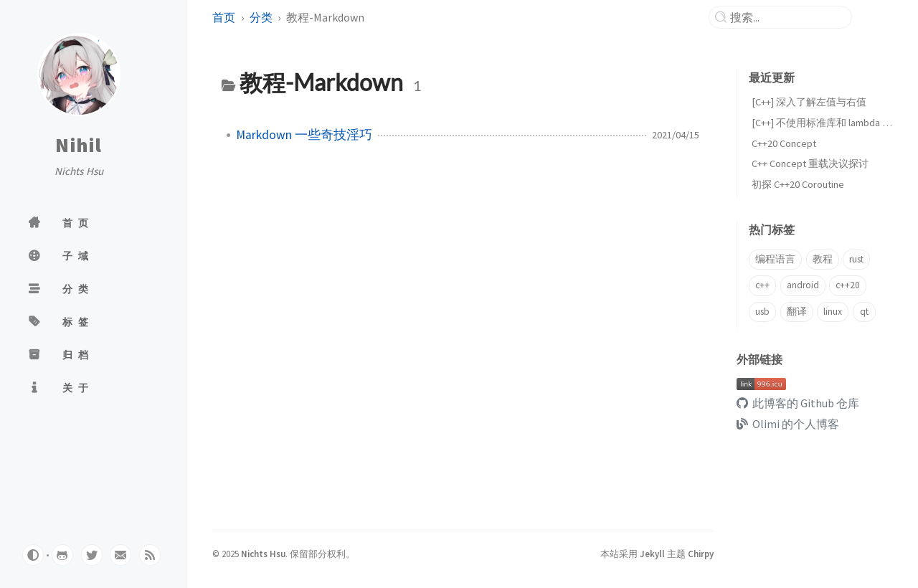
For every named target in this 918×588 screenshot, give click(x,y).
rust (856, 259)
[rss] (150, 555)
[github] (62, 555)
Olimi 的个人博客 (788, 424)
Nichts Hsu (263, 554)
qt (864, 312)
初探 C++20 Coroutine (798, 184)
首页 (224, 17)
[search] (786, 17)
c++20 (848, 285)
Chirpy (701, 554)
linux (833, 312)
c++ (762, 285)
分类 (261, 17)
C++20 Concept (784, 143)
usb (762, 312)
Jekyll (652, 554)
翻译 (797, 312)
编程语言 (775, 259)
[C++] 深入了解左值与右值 (809, 102)
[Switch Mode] (33, 555)
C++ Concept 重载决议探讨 (810, 163)
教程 (823, 259)
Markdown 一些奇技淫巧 (304, 135)
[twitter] (92, 555)
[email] (120, 555)
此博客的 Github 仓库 (798, 403)
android (803, 285)
